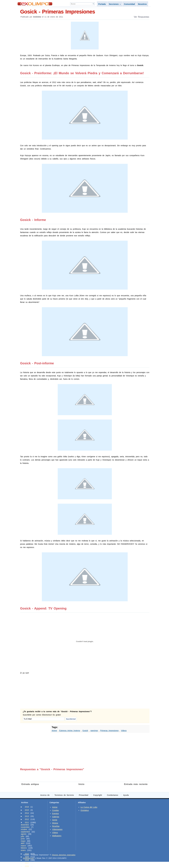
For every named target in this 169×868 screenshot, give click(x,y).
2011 (27, 822)
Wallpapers (57, 836)
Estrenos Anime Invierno (70, 731)
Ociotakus (85, 810)
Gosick (85, 731)
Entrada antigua (30, 784)
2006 (27, 866)
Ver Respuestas (142, 17)
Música (55, 823)
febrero (24, 848)
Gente (55, 820)
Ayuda (126, 795)
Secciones (115, 4)
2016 (27, 807)
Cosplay (56, 810)
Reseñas (56, 826)
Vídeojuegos (57, 829)
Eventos (56, 813)
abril (23, 843)
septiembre (25, 832)
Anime (54, 731)
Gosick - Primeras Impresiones (85, 11)
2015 (27, 810)
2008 (27, 860)
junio (23, 839)
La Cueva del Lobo (89, 807)
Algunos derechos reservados (64, 855)
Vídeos (55, 833)
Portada (102, 4)
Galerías (56, 817)
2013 (27, 816)
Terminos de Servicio (64, 795)
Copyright (98, 795)
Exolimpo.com (29, 858)
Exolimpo (35, 4)
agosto (24, 834)
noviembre (25, 827)
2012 (27, 819)
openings (94, 731)
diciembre (25, 825)
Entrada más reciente (136, 784)
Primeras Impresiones (109, 731)
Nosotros (142, 4)
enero (23, 850)
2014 (27, 813)
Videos (124, 731)
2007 (27, 863)
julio (23, 836)
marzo (23, 846)
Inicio (81, 784)
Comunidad (129, 4)
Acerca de (45, 795)
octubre (24, 829)
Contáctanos (113, 795)
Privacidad (84, 795)
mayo (23, 841)
